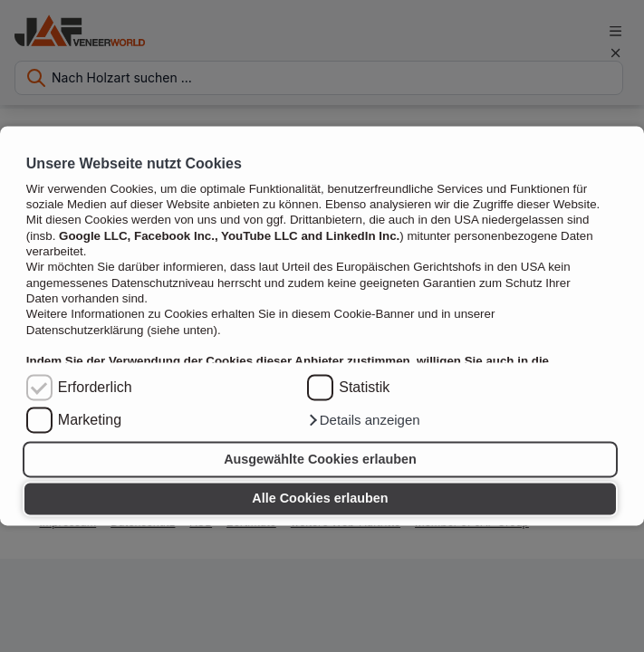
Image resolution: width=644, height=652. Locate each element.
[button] (363, 421)
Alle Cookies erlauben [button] (320, 499)
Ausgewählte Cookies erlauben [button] (320, 459)
